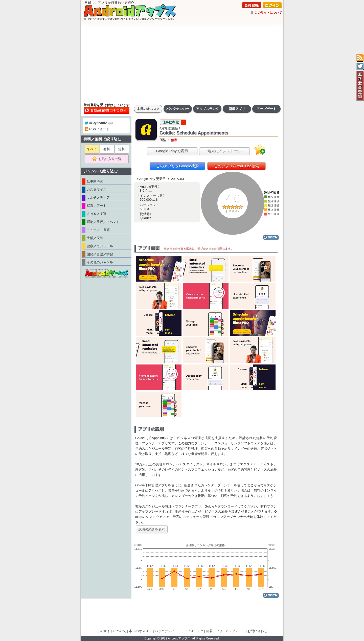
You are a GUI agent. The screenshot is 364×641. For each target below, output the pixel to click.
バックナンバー (178, 109)
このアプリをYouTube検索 (236, 166)
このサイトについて (268, 13)
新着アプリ (237, 109)
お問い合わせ (257, 631)
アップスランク (207, 109)
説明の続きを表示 (152, 529)
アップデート (266, 109)
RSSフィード (97, 129)
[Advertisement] (182, 64)
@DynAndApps (99, 123)
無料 (122, 149)
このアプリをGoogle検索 (177, 166)
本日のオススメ (148, 109)
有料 (107, 149)
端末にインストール (225, 151)
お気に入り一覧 (108, 159)
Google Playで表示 (172, 151)
